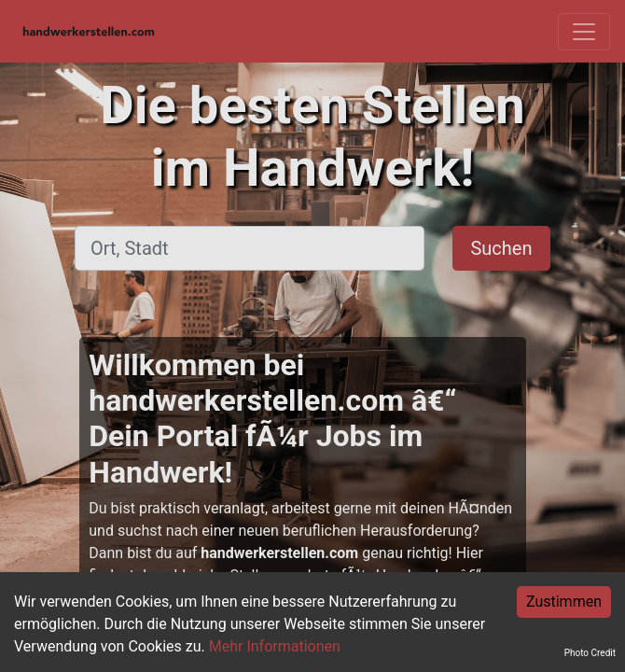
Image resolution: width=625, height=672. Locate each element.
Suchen (501, 248)
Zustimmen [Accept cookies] (564, 602)
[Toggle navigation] (584, 32)
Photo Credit (590, 653)
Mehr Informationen (275, 646)
